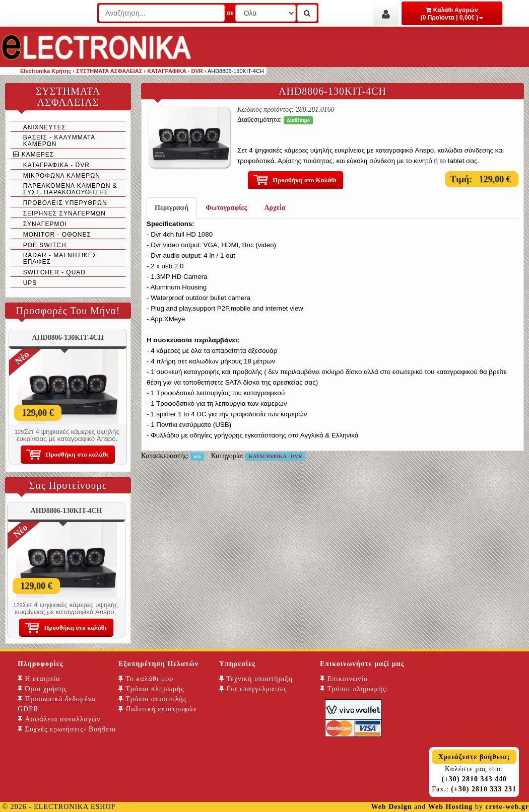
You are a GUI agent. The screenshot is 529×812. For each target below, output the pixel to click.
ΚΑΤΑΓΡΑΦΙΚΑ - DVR (276, 456)
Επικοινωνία (344, 679)
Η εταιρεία (39, 679)
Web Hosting (450, 807)
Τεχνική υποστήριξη (256, 679)
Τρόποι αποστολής (152, 699)
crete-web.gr (507, 807)
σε (230, 13)
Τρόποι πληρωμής (151, 689)
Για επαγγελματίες (253, 689)
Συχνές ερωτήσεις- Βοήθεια (67, 729)
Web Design (391, 807)
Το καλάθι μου (146, 679)
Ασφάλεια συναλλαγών (59, 719)
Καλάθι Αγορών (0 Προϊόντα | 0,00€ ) (452, 14)
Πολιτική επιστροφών (158, 709)
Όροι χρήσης (42, 689)
